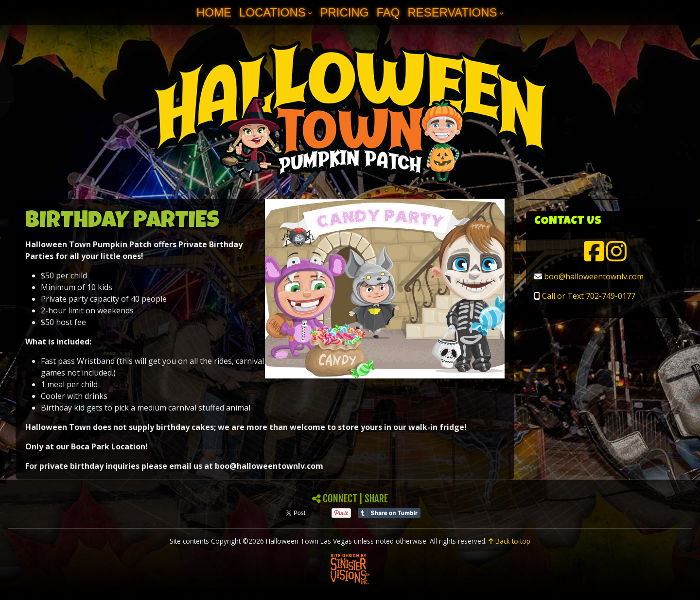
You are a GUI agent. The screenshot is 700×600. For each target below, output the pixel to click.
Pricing (344, 12)
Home (214, 12)
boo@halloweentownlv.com (594, 276)
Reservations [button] (452, 12)
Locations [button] (272, 12)
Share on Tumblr (389, 513)
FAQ (388, 12)
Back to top (509, 541)
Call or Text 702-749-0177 (589, 296)
